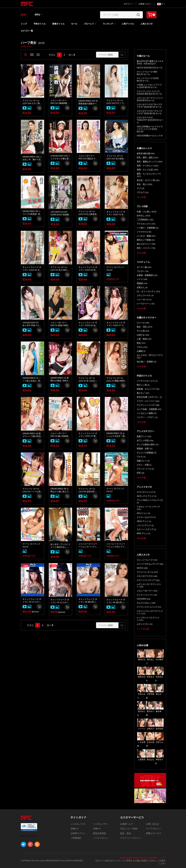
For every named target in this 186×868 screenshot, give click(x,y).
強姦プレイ (143, 461)
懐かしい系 (143, 385)
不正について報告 (129, 829)
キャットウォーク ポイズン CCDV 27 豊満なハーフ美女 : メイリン (88, 435)
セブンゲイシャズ (146, 492)
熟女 (141, 343)
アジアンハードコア (148, 405)
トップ (24, 24)
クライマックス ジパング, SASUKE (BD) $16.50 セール (149, 93)
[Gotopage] (107, 55)
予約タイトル (40, 24)
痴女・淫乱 (145, 327)
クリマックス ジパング (149, 607)
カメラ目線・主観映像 (149, 409)
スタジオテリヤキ (147, 576)
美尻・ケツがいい (148, 166)
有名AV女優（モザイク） (149, 397)
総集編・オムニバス (148, 389)
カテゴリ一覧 (27, 31)
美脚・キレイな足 (148, 170)
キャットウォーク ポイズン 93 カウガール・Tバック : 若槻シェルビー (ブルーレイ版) (32, 601)
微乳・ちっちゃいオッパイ (149, 175)
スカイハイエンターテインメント (150, 612)
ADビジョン (143, 513)
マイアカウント (154, 829)
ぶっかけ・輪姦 (146, 236)
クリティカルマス (146, 517)
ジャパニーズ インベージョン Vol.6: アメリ (116, 545)
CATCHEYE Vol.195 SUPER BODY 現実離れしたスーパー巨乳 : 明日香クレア (60, 213)
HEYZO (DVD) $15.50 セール (150, 68)
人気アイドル (128, 24)
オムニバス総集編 (147, 453)
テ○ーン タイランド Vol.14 (115, 269)
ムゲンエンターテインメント (149, 585)
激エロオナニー (146, 244)
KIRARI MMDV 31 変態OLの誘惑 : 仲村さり (60, 379)
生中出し (144, 216)
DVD (24, 15)
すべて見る (143, 629)
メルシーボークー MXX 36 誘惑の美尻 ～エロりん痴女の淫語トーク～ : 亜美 (60, 324)
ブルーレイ (89, 24)
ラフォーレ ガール (147, 572)
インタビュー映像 (147, 413)
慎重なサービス (154, 833)
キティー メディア (146, 529)
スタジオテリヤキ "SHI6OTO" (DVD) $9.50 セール (150, 120)
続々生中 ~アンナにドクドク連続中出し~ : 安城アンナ (60, 546)
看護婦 (142, 283)
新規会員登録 (99, 833)
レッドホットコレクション (148, 619)
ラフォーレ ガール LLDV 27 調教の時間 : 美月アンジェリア (116, 379)
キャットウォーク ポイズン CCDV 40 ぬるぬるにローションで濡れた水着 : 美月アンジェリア (88, 324)
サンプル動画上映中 (148, 445)
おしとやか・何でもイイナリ (150, 356)
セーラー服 (144, 267)
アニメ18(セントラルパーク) (150, 501)
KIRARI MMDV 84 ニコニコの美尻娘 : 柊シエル (32, 213)
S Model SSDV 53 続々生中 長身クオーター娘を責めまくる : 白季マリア (32, 324)
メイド (142, 279)
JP (161, 4)
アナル (141, 457)
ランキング (108, 24)
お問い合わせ (152, 824)
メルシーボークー (147, 591)
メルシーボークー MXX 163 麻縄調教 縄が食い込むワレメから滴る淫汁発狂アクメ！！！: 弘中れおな (60, 102)
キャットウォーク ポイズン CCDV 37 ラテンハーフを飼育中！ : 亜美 (116, 324)
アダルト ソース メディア (148, 508)
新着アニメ (144, 436)
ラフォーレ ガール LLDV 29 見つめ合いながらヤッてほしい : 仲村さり (88, 379)
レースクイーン (146, 304)
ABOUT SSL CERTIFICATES (29, 836)
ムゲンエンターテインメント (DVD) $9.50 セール (150, 99)
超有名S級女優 (146, 153)
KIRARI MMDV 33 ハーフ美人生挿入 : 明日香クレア (32, 379)
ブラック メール (145, 469)
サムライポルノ (146, 603)
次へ (72, 55)
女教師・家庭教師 (147, 275)
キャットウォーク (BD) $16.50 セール (147, 73)
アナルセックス (146, 224)
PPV (37, 15)
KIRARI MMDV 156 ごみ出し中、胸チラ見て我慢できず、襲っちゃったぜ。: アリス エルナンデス (32, 158)
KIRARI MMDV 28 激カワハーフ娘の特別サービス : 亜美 (32, 435)
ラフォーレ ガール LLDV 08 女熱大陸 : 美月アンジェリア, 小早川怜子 (88, 490)
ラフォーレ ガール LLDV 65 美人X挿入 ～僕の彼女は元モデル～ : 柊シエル (60, 269)
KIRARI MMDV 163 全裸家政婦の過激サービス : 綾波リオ (88, 102)
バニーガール (144, 300)
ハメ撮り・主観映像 (148, 228)
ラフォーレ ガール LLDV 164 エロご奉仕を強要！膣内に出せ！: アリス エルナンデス (32, 102)
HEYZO (142, 568)
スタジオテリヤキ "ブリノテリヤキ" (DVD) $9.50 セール (149, 112)
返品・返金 (126, 833)
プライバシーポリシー (131, 838)
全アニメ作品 (145, 440)
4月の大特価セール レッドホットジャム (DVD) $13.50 (150, 137)
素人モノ (143, 393)
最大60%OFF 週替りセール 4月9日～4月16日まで (150, 62)
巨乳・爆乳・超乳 (148, 158)
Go (122, 55)
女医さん (142, 287)
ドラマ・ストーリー (148, 401)
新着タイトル (58, 24)
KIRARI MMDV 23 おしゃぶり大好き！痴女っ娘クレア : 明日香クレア (116, 435)
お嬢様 (141, 351)
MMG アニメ (144, 533)
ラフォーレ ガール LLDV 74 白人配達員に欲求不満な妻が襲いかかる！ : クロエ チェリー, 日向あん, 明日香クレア (88, 213)
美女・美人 (145, 184)
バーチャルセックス (147, 381)
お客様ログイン (78, 833)
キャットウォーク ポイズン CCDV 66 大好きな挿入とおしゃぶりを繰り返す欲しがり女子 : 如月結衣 (32, 269)
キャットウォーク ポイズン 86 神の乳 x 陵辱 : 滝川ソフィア (116, 601)
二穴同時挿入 (145, 220)
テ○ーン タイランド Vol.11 (31, 545)
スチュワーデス (145, 295)
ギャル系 (143, 331)
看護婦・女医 (145, 449)
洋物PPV (97, 829)
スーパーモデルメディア (150, 564)
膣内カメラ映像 (146, 240)
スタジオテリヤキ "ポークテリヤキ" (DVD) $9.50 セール (149, 106)
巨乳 (141, 473)
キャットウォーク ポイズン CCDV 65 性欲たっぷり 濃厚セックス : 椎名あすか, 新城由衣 (88, 269)
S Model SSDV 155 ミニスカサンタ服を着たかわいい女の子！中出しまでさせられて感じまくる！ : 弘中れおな (60, 157)
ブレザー (143, 271)
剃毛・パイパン (146, 248)
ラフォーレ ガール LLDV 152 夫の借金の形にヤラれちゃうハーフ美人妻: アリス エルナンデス (116, 157)
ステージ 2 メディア (148, 580)
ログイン (128, 4)
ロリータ (143, 323)
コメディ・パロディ (147, 417)
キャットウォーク (147, 560)
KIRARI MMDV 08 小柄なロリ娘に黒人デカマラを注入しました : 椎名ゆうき (60, 490)
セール (74, 24)
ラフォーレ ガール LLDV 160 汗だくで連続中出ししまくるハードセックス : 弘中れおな (116, 102)
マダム (142, 347)
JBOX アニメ (144, 521)
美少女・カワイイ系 (148, 180)
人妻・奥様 (144, 339)
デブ (141, 188)
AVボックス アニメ (147, 496)
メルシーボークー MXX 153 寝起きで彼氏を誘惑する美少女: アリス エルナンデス (88, 157)
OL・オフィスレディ (148, 291)
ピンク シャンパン (147, 595)
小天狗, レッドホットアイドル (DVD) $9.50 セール (149, 86)
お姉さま (143, 335)
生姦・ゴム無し (147, 212)
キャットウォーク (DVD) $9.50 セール (148, 79)
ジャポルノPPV (100, 824)
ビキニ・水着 (144, 465)
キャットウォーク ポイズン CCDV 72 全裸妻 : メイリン (116, 213)
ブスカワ (143, 192)
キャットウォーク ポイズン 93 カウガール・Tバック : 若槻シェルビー (60, 601)
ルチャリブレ (145, 624)
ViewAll (141, 197)
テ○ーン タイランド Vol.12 (115, 490)
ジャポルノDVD (78, 824)
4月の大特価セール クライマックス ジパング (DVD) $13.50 (150, 129)
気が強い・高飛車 (147, 362)
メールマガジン (101, 838)
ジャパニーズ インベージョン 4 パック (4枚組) (88, 545)
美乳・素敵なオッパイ (150, 162)
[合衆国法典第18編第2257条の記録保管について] (143, 858)
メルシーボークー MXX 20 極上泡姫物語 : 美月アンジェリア (60, 435)
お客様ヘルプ (145, 4)
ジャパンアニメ (145, 525)
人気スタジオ (147, 24)
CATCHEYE (144, 599)
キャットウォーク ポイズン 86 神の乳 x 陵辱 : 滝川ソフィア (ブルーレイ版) (88, 601)
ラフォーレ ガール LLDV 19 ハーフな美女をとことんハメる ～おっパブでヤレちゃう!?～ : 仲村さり (32, 490)
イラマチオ (144, 232)
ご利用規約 (76, 838)
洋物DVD (75, 829)
